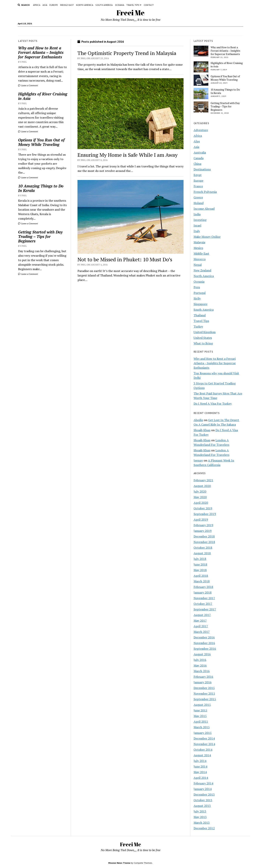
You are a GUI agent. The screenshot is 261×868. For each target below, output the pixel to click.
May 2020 (200, 497)
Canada (199, 158)
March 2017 (202, 632)
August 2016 (202, 654)
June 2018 (200, 564)
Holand (199, 203)
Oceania (120, 5)
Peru (197, 287)
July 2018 (200, 559)
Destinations (202, 169)
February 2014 (203, 783)
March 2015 (202, 727)
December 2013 (204, 794)
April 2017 (201, 626)
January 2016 (203, 682)
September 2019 (205, 514)
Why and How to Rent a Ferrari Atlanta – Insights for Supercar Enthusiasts (41, 52)
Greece (198, 197)
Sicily (197, 298)
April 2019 (201, 519)
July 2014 (200, 761)
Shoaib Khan (202, 430)
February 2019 (203, 525)
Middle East (67, 5)
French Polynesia (205, 192)
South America (104, 5)
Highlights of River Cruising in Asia (43, 96)
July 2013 (200, 811)
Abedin (198, 420)
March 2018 (202, 581)
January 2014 (203, 789)
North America (85, 5)
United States (203, 338)
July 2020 (200, 491)
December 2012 (204, 828)
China (197, 164)
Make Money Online (207, 237)
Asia (45, 5)
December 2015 (204, 688)
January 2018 (203, 592)
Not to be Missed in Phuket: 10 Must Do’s (125, 259)
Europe (54, 5)
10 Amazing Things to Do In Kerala (41, 188)
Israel (197, 225)
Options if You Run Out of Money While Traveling (41, 142)
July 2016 (200, 660)
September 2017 (205, 609)
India (197, 214)
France (198, 186)
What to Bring (203, 343)
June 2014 (200, 766)
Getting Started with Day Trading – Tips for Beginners (40, 236)
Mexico (198, 248)
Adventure (201, 130)
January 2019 (203, 531)
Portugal (200, 293)
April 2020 (201, 503)
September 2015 (205, 699)
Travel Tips (133, 5)
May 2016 (200, 665)
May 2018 (200, 570)
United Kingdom (205, 332)
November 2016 (204, 643)
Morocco (200, 259)
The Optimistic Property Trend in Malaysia (127, 53)
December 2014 (204, 738)
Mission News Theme (119, 863)
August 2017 (202, 615)
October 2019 (203, 508)
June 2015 (200, 710)
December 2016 (204, 637)
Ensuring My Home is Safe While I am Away (128, 155)
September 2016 (205, 649)
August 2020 (202, 486)
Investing (200, 220)
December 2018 (204, 536)
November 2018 (204, 542)
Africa (37, 5)
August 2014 (202, 755)
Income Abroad (204, 209)
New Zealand (202, 270)
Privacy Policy (123, 31)
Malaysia (199, 242)
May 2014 (200, 772)
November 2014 (204, 744)
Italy (197, 231)
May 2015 (200, 716)
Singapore (201, 304)
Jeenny (198, 460)
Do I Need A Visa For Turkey (213, 404)
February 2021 (203, 480)
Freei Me (130, 13)
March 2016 (202, 671)
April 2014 (201, 778)
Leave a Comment (28, 85)
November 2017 (204, 598)
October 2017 (203, 604)
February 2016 (203, 677)
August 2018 (202, 553)
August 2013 (202, 806)
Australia (200, 152)
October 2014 (203, 750)
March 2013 (202, 823)
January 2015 (203, 733)
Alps (197, 141)
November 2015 (204, 693)
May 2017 (200, 621)
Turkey (198, 326)
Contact (149, 5)
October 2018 (203, 548)
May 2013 (200, 817)
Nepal (198, 265)
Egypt (198, 175)
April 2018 (201, 576)
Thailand (200, 315)
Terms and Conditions (148, 31)
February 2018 (203, 587)
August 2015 (202, 705)
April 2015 (201, 722)
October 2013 (203, 800)
